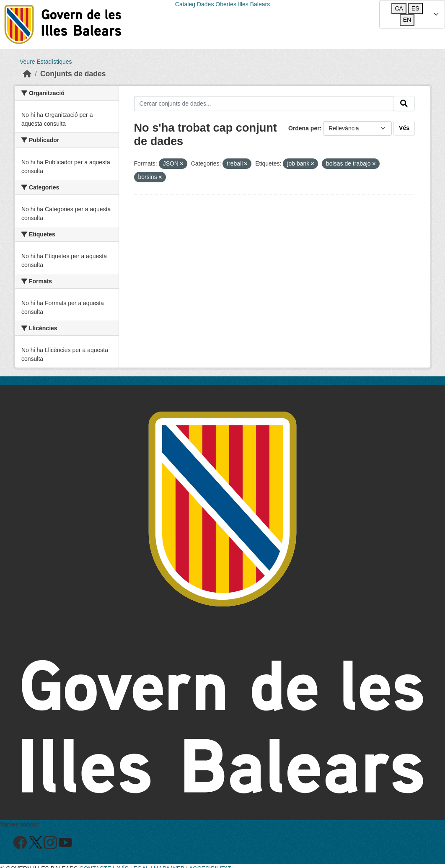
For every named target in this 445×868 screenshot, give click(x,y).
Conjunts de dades (73, 74)
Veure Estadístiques (46, 62)
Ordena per (304, 128)
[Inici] (27, 74)
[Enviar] (404, 104)
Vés (404, 128)
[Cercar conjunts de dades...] (264, 104)
